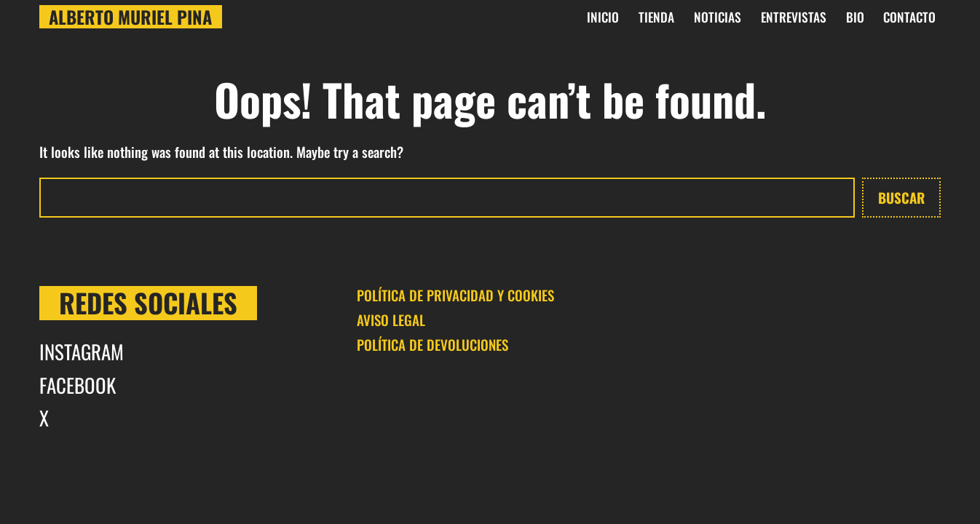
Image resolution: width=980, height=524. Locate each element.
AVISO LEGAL (391, 319)
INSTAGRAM (82, 352)
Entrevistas (794, 17)
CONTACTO (909, 17)
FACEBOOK (78, 385)
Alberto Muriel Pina (130, 17)
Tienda (656, 17)
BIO (855, 17)
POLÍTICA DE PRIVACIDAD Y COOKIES (455, 295)
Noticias (718, 17)
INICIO (603, 17)
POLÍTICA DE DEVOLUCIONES (432, 344)
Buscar (901, 197)
